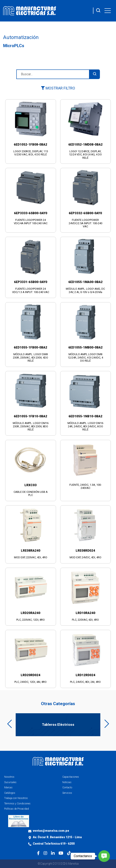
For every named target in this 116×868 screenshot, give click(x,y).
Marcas (8, 787)
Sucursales (10, 782)
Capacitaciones (71, 777)
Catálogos (10, 793)
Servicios (67, 793)
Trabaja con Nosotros (16, 798)
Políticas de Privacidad (17, 809)
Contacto (67, 787)
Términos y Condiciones (17, 804)
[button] (104, 856)
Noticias (67, 782)
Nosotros (9, 777)
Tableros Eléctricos (58, 725)
